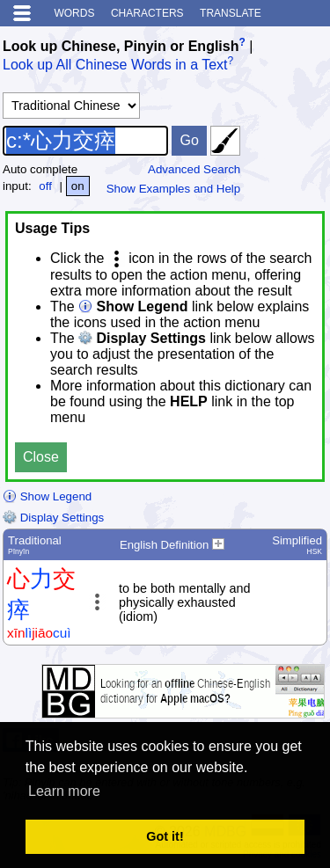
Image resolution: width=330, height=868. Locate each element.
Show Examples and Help (174, 189)
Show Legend (47, 496)
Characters (147, 13)
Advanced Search (194, 169)
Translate (231, 13)
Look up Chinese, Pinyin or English (121, 46)
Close (41, 457)
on (78, 186)
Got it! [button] (165, 836)
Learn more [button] (64, 791)
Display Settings (53, 518)
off (45, 186)
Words (74, 13)
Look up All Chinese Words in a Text (115, 66)
